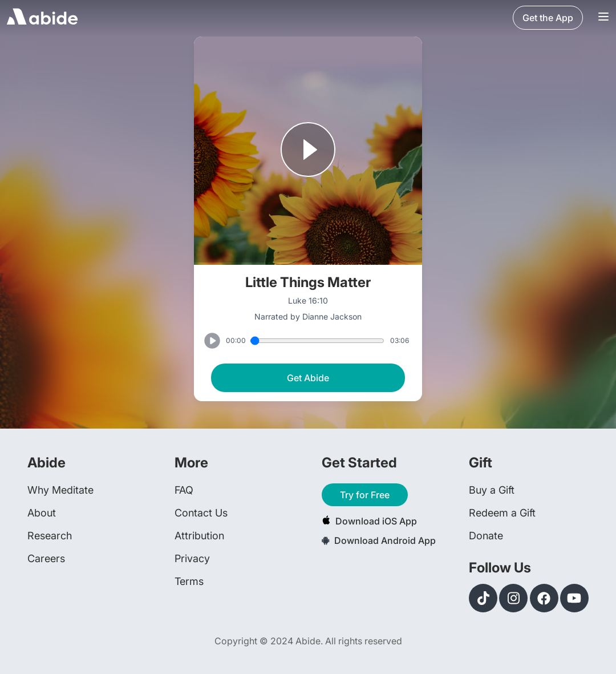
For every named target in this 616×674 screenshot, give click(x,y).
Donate (486, 536)
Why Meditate (60, 490)
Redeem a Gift (502, 513)
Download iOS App (369, 521)
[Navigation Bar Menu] (603, 18)
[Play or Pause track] (308, 151)
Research (50, 536)
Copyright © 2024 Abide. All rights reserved (308, 641)
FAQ (184, 490)
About (42, 513)
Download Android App (379, 540)
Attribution (199, 536)
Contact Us (201, 513)
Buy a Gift (492, 490)
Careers (46, 558)
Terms (189, 581)
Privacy (192, 558)
